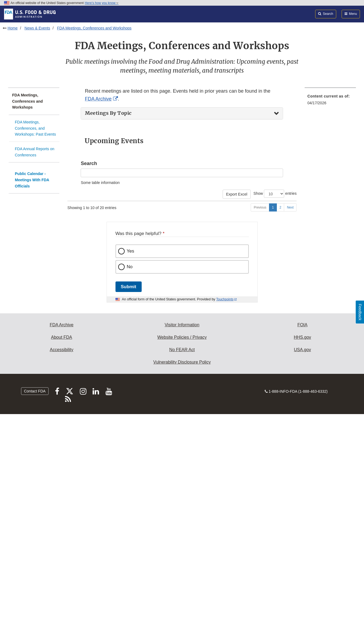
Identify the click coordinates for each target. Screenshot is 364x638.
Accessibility (62, 573)
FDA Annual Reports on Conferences (35, 152)
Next (290, 431)
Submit (129, 510)
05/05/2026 (79, 320)
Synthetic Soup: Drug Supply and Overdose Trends (162, 414)
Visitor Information (182, 548)
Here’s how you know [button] (102, 3)
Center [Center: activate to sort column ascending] (258, 211)
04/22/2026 (79, 222)
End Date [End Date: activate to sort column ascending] (98, 209)
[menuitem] (330, 116)
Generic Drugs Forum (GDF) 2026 (147, 222)
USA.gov (302, 573)
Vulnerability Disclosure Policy (182, 586)
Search (89, 163)
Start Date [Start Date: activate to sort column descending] (74, 209)
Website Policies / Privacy (182, 561)
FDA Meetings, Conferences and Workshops (94, 28)
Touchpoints (225, 523)
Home (13, 28)
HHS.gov (302, 561)
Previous (260, 431)
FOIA (302, 548)
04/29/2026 (79, 279)
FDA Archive (98, 99)
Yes (131, 475)
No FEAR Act (182, 573)
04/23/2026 (79, 243)
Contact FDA (35, 615)
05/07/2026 (79, 394)
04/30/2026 (79, 300)
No (130, 490)
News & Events (37, 28)
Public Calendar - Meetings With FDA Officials (32, 180)
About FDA (62, 561)
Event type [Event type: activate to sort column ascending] (232, 211)
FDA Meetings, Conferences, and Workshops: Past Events (35, 128)
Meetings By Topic (108, 113)
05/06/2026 (79, 367)
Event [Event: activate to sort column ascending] (124, 211)
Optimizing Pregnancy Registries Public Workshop (161, 394)
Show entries (275, 194)
